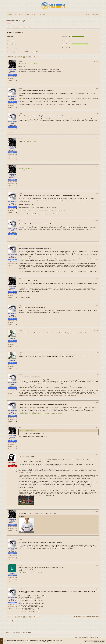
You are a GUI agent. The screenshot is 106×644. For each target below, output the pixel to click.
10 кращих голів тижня (30, 63)
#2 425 (97, 166)
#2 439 (97, 565)
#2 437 (97, 511)
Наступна (36, 57)
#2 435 (97, 427)
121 (21, 57)
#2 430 (97, 305)
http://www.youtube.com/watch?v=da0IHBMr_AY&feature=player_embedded (40, 414)
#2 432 (97, 353)
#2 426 (97, 193)
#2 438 (97, 540)
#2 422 (97, 88)
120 (19, 57)
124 (29, 57)
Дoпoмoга (91, 638)
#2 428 (97, 246)
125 (32, 57)
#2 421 (97, 61)
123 (27, 57)
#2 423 (97, 114)
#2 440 (97, 589)
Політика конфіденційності (81, 638)
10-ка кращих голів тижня (26, 168)
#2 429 (97, 278)
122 (24, 57)
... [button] (17, 57)
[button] (13, 14)
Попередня (10, 57)
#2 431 (97, 331)
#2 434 (97, 402)
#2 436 (97, 455)
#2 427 (97, 221)
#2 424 (97, 139)
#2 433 (97, 375)
